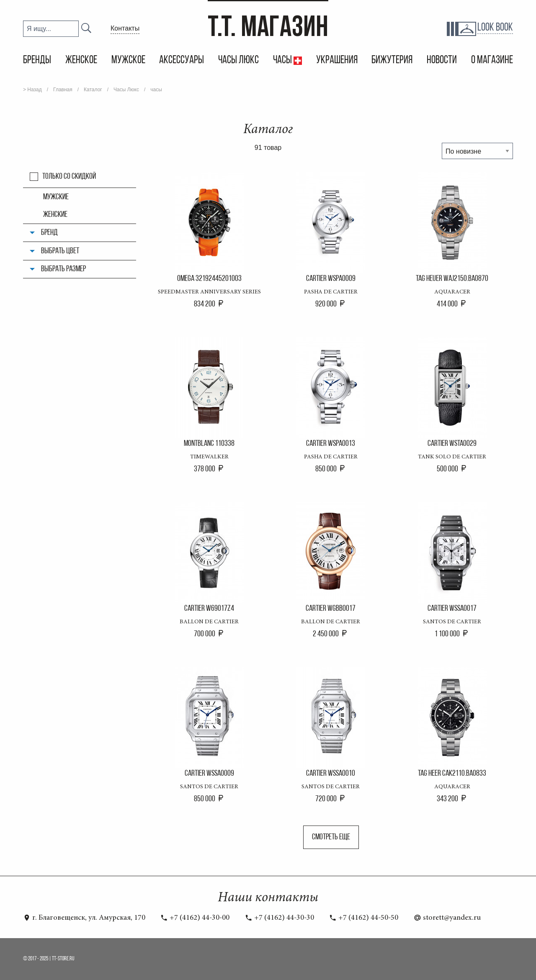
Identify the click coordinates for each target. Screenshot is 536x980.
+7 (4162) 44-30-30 (280, 918)
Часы (283, 60)
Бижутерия (392, 60)
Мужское (128, 60)
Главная (63, 90)
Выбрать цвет (60, 251)
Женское (81, 60)
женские (55, 215)
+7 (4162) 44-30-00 (195, 918)
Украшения (337, 60)
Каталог (93, 90)
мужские (56, 197)
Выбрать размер (63, 269)
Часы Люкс (238, 60)
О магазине (492, 60)
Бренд (49, 233)
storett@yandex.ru (447, 918)
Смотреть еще (331, 837)
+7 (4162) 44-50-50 (364, 918)
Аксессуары (182, 60)
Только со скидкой (69, 177)
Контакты (125, 28)
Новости (442, 60)
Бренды (37, 60)
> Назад (32, 90)
